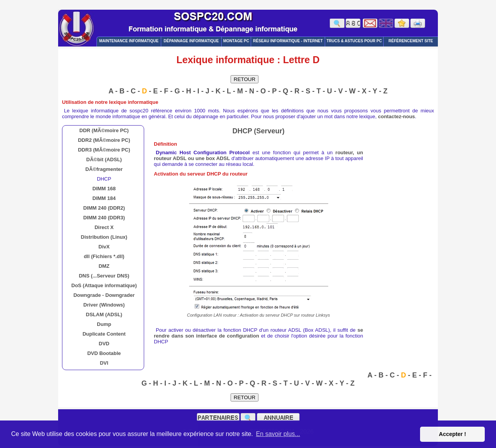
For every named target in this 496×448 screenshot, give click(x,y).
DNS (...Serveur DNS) (104, 276)
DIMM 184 (104, 198)
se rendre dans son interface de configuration (258, 333)
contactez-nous (397, 116)
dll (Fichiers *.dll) (104, 256)
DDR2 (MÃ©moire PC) (104, 140)
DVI (104, 363)
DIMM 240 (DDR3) (104, 218)
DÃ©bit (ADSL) (104, 159)
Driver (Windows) (104, 305)
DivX (104, 247)
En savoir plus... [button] (278, 434)
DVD (104, 344)
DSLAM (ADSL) (104, 314)
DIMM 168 (104, 189)
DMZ (104, 266)
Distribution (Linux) (104, 237)
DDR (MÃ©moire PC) (104, 130)
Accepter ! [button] (452, 434)
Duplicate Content (104, 334)
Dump (104, 324)
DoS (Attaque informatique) (104, 285)
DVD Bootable (104, 353)
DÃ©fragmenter (104, 169)
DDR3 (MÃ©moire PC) (104, 150)
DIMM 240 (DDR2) (104, 208)
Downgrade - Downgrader (104, 295)
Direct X (104, 227)
